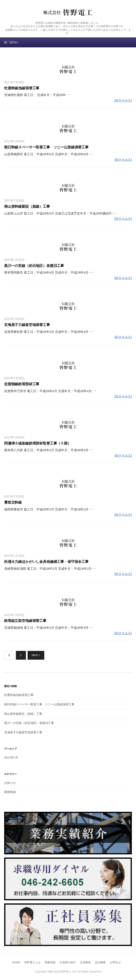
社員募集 (85, 962)
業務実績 (10, 792)
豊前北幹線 (13, 502)
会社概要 (100, 962)
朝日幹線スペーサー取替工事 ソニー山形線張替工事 (46, 147)
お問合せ (115, 962)
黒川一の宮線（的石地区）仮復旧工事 (34, 266)
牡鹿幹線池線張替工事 (22, 88)
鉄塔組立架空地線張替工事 (25, 621)
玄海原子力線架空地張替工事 (27, 325)
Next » (36, 655)
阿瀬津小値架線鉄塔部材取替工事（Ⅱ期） (38, 443)
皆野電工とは (32, 962)
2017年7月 (11, 758)
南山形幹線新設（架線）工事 (27, 206)
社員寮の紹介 (68, 962)
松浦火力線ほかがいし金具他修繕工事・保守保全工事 (46, 562)
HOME (16, 962)
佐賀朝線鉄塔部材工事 (22, 384)
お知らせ (10, 783)
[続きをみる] (123, 100)
